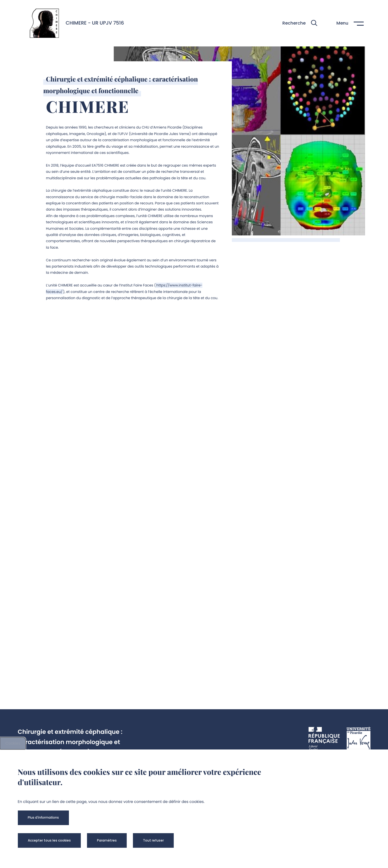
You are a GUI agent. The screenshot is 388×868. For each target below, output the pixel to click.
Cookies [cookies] (13, 743)
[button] (300, 23)
